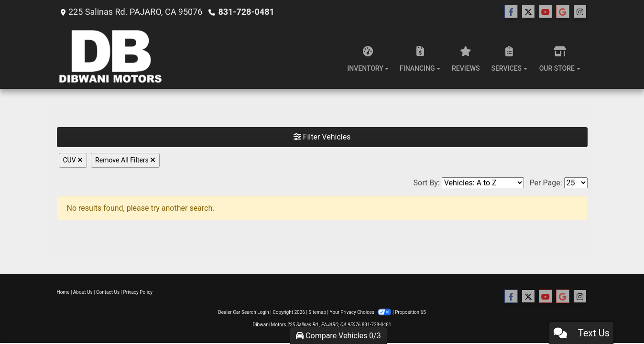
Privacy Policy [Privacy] (138, 292)
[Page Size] (576, 183)
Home (63, 292)
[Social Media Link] (580, 12)
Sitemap (317, 312)
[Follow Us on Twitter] (528, 12)
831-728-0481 (246, 12)
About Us (83, 292)
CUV (73, 160)
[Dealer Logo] (113, 56)
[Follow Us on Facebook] (511, 12)
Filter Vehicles (322, 137)
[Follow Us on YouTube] (546, 12)
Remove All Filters (125, 160)
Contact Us (108, 292)
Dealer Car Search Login (244, 312)
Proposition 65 (410, 312)
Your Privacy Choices (361, 312)
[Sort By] (483, 183)
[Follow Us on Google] (563, 12)
